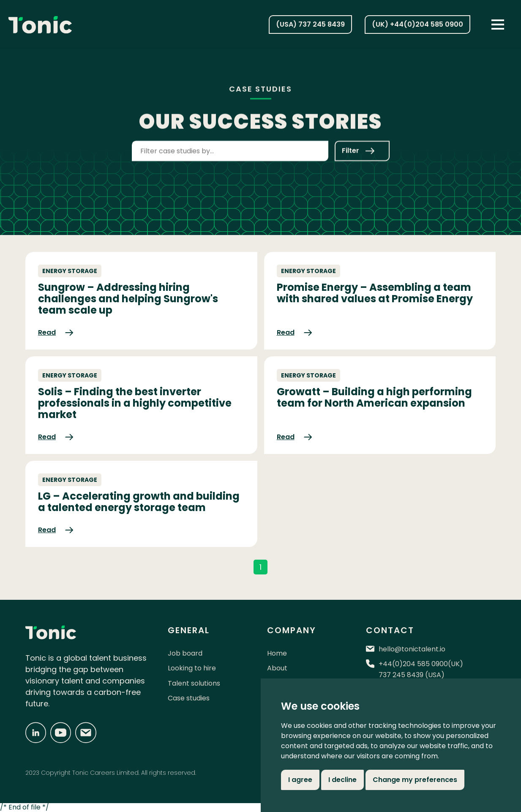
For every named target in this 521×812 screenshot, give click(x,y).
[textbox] (230, 148)
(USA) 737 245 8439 (310, 24)
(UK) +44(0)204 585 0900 (417, 24)
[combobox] (230, 150)
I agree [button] (300, 780)
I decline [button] (342, 780)
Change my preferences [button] (415, 780)
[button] (498, 25)
